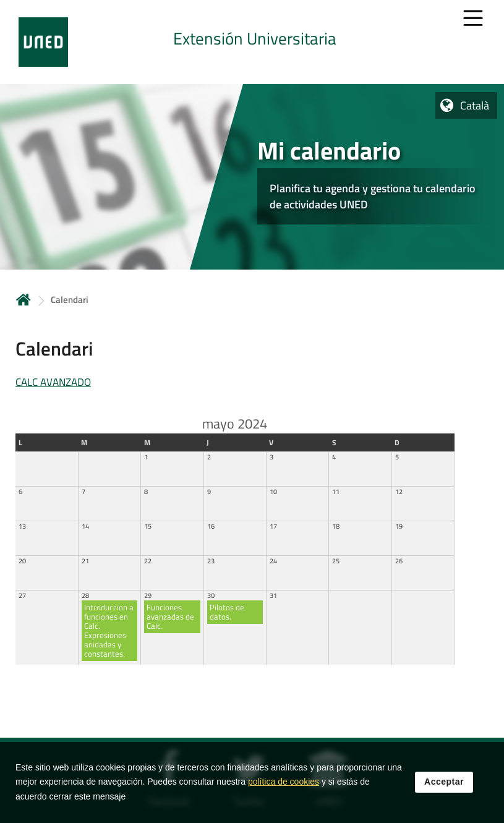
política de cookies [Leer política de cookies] (284, 783)
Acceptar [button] (444, 783)
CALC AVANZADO (53, 382)
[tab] (252, 42)
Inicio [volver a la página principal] (23, 300)
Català (475, 105)
